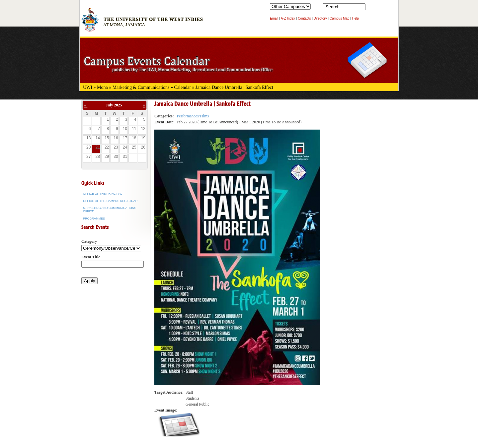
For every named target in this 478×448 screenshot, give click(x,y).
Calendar (183, 87)
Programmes (94, 219)
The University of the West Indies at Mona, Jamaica (142, 23)
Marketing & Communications (141, 87)
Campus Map (339, 18)
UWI (88, 87)
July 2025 (114, 105)
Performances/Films (193, 116)
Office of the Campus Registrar (110, 201)
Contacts (304, 18)
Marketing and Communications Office (110, 210)
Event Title (91, 257)
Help (356, 18)
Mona (102, 87)
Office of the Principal (103, 194)
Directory (320, 18)
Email (274, 18)
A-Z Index (288, 18)
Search (372, 8)
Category (89, 241)
